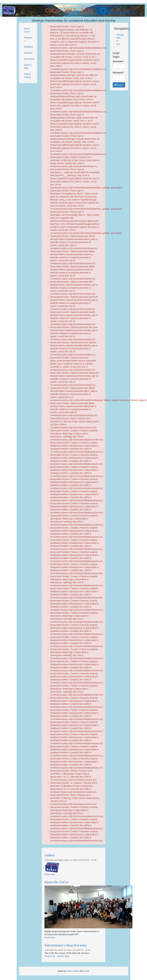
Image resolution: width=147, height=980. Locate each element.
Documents (29, 59)
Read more (50, 874)
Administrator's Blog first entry (66, 945)
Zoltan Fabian (73, 971)
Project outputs (28, 76)
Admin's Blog (28, 67)
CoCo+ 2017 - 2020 (69, 11)
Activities (28, 53)
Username (119, 61)
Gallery (50, 855)
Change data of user (120, 39)
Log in (119, 85)
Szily (87, 971)
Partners (28, 39)
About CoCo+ (27, 30)
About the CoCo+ (57, 882)
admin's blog (63, 956)
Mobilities (28, 47)
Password (118, 73)
